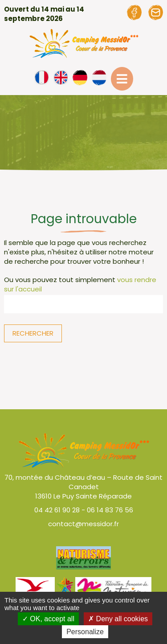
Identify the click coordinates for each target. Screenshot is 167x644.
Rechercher (33, 333)
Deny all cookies (118, 619)
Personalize (85, 632)
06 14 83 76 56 (110, 510)
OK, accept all (48, 619)
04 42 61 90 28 (57, 510)
